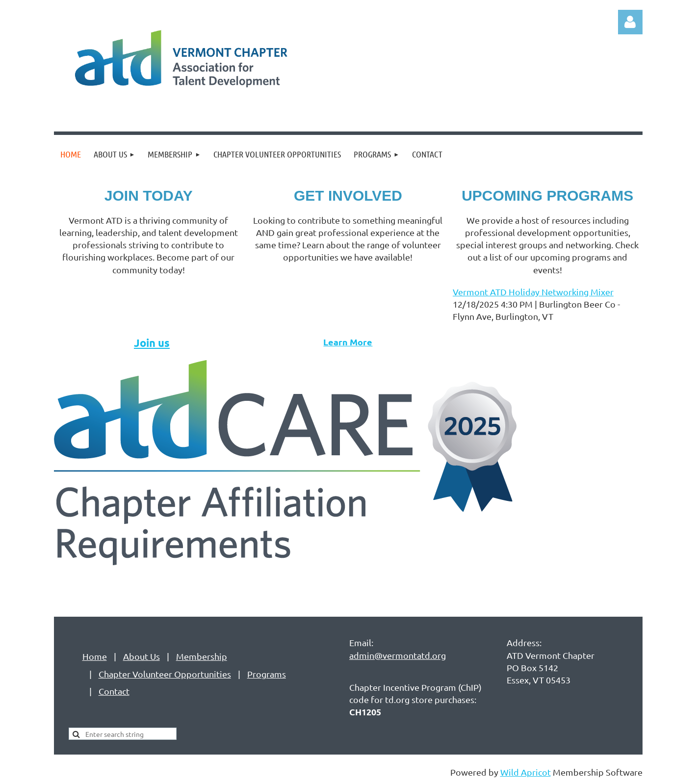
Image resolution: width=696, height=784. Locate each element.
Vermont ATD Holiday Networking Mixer (533, 292)
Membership (202, 656)
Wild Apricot (526, 772)
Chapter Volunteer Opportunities (165, 674)
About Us (142, 656)
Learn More (348, 342)
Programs (267, 674)
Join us (152, 343)
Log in (630, 22)
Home (95, 656)
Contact (114, 691)
